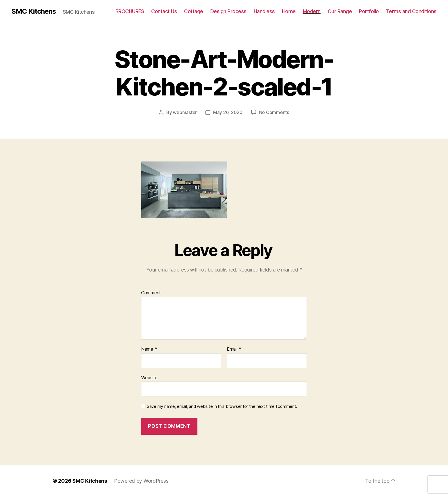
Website (149, 378)
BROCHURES (130, 11)
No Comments (274, 112)
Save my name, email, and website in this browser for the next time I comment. (222, 406)
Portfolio (369, 11)
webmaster (185, 112)
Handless (264, 11)
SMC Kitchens (34, 11)
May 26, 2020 (228, 112)
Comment (151, 293)
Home (289, 11)
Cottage (194, 11)
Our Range (340, 11)
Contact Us (164, 11)
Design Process (228, 11)
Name (149, 349)
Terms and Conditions (411, 11)
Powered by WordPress (141, 481)
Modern (312, 11)
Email (234, 349)
